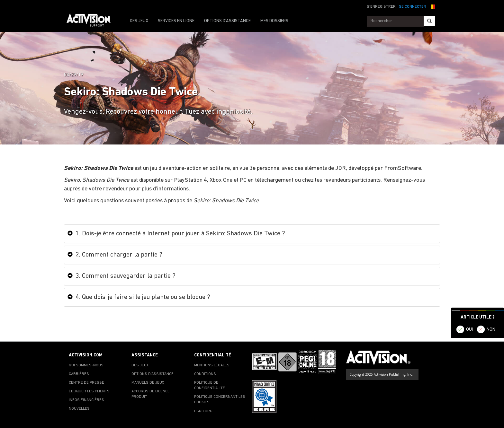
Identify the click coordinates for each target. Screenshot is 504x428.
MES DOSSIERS (274, 21)
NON (491, 330)
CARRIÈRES (79, 374)
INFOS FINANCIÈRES (86, 400)
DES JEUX (139, 21)
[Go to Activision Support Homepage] (92, 21)
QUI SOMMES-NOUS (86, 365)
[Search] (429, 21)
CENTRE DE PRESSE (86, 383)
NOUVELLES (79, 409)
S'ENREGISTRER (381, 7)
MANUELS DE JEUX (148, 383)
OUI (469, 330)
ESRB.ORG (203, 411)
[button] (432, 6)
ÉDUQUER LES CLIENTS (89, 391)
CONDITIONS (205, 374)
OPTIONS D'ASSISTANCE (227, 21)
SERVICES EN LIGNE (176, 21)
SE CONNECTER (413, 7)
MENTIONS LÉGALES (212, 365)
